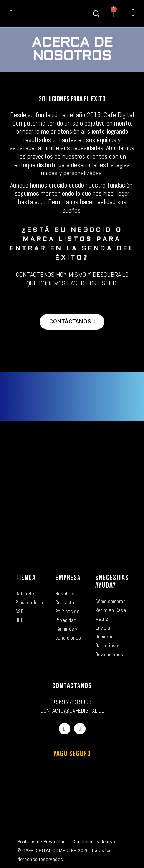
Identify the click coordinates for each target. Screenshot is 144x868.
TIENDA (26, 578)
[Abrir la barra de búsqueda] (96, 13)
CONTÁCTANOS (72, 686)
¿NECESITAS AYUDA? (112, 581)
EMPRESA (68, 578)
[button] (11, 14)
